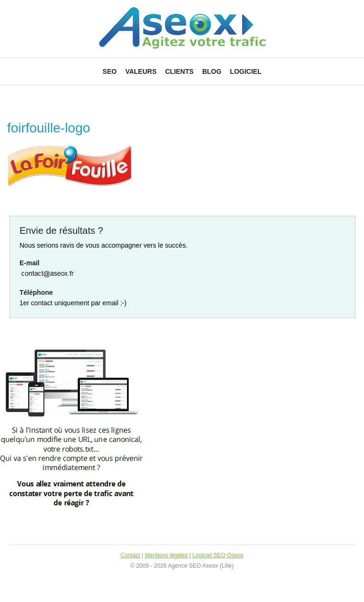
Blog (212, 71)
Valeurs (141, 71)
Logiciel (246, 71)
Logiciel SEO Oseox (218, 555)
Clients (179, 71)
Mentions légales (166, 555)
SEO (110, 71)
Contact (130, 555)
